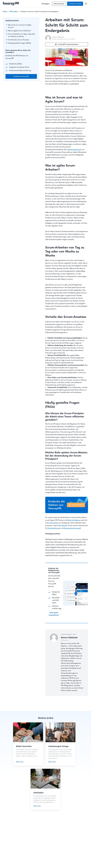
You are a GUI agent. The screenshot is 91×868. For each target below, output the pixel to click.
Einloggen (46, 4)
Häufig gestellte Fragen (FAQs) (19, 43)
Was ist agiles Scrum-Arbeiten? (19, 31)
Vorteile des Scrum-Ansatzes (19, 40)
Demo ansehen (78, 505)
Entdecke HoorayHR (21, 76)
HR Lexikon (14, 11)
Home (5, 11)
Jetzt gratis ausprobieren (55, 614)
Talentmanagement (74, 149)
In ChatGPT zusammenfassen (67, 44)
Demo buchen (59, 4)
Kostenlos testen (75, 4)
